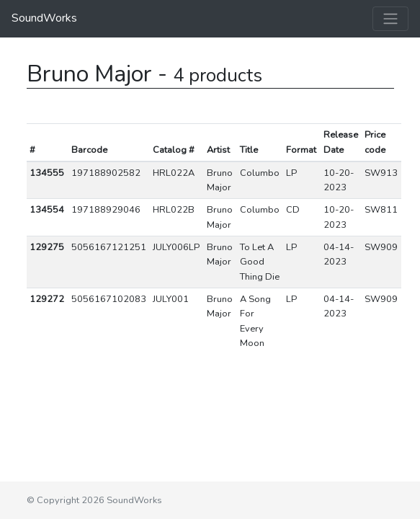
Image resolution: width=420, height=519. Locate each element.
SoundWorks (44, 18)
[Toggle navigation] (390, 19)
